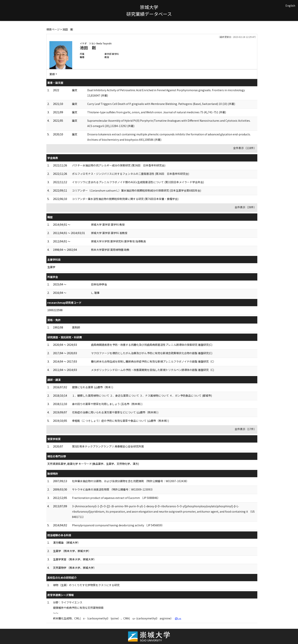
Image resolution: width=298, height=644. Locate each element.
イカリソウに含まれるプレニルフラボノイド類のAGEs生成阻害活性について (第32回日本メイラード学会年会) (138, 182)
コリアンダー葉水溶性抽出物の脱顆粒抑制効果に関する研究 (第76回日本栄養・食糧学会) (125, 199)
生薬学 (51, 267)
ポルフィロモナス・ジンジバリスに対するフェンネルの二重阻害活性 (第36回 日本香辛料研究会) (131, 174)
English (290, 6)
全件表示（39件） (246, 207)
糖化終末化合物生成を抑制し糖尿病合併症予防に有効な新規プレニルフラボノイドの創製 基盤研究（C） (153, 361)
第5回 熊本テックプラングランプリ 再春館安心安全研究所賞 (108, 446)
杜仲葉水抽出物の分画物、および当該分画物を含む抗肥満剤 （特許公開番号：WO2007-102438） (130, 481)
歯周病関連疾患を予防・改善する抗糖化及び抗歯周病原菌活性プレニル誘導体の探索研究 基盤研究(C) (152, 345)
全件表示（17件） (246, 429)
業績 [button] (52, 74)
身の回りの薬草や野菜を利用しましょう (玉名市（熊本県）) (107, 404)
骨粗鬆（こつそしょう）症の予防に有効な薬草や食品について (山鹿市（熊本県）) (120, 421)
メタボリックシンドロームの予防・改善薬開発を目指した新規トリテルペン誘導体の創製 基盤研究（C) (153, 370)
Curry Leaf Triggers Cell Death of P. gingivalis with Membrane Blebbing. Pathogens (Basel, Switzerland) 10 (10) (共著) (161, 104)
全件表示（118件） (245, 148)
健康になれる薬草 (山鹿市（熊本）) (93, 387)
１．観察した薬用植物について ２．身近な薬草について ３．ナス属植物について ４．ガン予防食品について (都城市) (142, 396)
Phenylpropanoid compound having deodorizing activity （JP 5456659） (118, 525)
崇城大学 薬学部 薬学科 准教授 (109, 233)
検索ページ (53, 29)
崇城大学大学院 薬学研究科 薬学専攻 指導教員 (118, 241)
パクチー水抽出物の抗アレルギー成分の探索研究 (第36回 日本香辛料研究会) (119, 165)
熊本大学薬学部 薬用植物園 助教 (110, 250)
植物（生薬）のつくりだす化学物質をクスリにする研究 (86, 585)
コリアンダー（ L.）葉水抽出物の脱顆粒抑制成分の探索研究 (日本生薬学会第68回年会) (137, 190)
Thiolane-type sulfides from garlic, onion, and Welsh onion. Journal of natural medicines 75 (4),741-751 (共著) (157, 112)
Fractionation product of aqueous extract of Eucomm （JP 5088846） (116, 498)
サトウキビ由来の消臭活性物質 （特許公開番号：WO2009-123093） (113, 489)
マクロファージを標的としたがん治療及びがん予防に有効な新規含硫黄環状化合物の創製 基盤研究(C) (152, 353)
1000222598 (55, 310)
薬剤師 (76, 327)
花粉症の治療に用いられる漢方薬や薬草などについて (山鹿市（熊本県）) (115, 412)
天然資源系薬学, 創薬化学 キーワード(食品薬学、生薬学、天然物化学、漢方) (93, 464)
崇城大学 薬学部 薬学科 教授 (108, 225)
